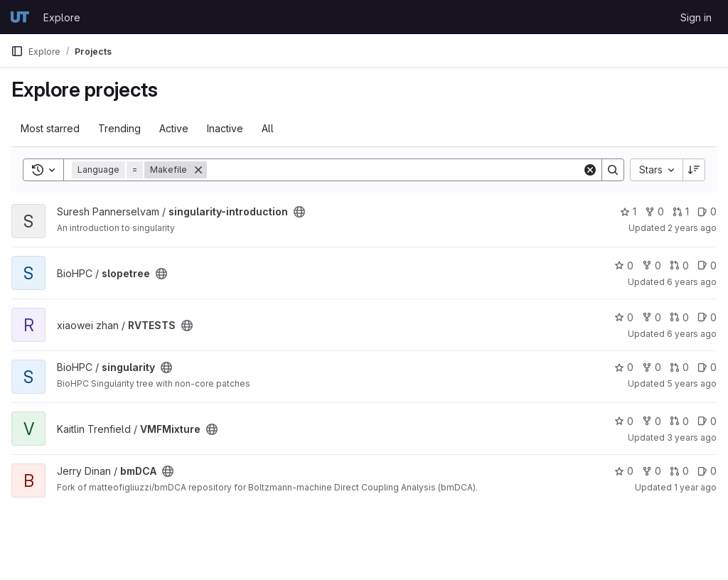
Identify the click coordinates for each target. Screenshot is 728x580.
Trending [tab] (119, 128)
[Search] (395, 170)
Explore (62, 17)
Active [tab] (174, 128)
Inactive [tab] (225, 128)
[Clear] (590, 170)
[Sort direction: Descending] (694, 170)
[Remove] (198, 170)
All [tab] (268, 128)
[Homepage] (20, 17)
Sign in (696, 17)
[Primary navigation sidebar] (17, 51)
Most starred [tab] (50, 128)
